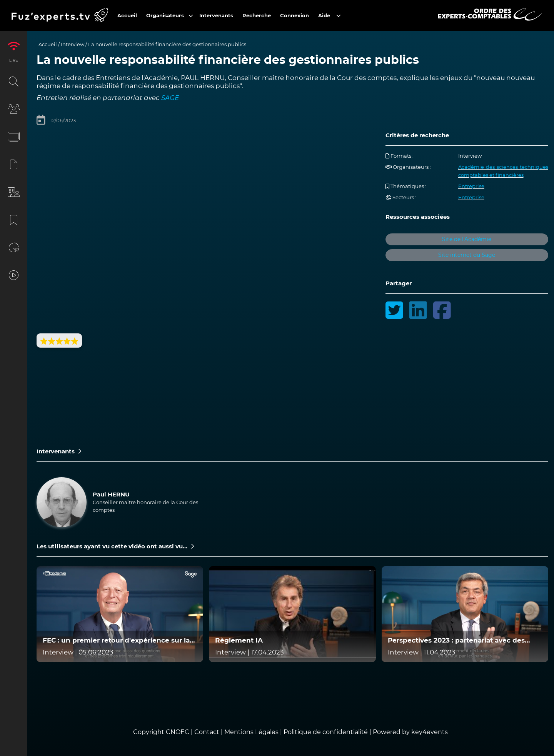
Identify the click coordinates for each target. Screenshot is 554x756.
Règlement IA (239, 640)
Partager (399, 283)
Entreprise (471, 186)
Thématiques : (406, 186)
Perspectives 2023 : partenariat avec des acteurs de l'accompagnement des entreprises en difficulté (456, 640)
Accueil (48, 44)
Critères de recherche (417, 135)
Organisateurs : (408, 167)
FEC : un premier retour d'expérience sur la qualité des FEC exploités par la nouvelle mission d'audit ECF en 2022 (116, 640)
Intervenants (59, 451)
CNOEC (178, 732)
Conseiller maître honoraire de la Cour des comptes (145, 506)
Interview (73, 44)
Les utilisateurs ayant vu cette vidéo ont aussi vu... (115, 546)
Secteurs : (401, 197)
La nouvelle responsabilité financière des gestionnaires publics (167, 44)
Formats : (400, 156)
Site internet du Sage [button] (467, 255)
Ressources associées (418, 217)
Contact (208, 732)
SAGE (170, 98)
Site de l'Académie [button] (467, 239)
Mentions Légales (251, 732)
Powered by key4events (410, 732)
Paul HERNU (111, 494)
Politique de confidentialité (326, 732)
